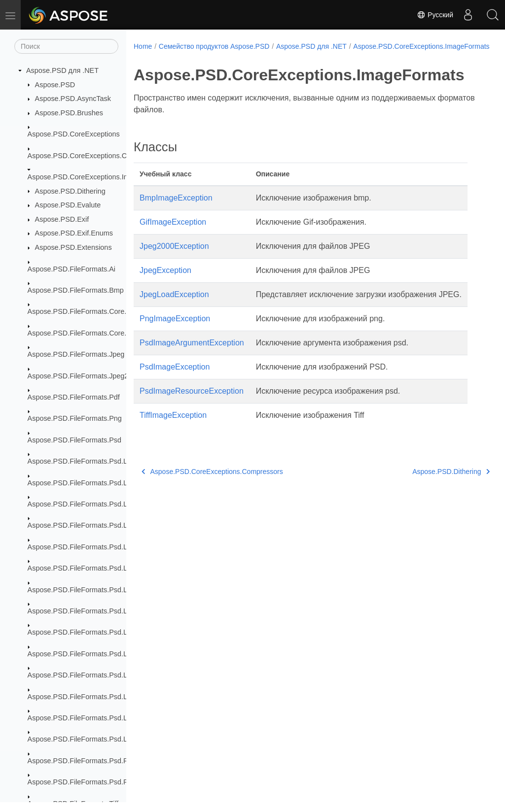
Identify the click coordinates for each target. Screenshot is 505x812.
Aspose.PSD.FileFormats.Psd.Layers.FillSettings (105, 547)
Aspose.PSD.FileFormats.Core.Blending (91, 311)
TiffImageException (173, 425)
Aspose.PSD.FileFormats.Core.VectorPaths (96, 333)
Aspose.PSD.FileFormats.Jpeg (76, 354)
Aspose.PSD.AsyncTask (73, 99)
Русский (435, 15)
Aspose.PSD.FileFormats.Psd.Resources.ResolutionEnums (121, 782)
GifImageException (173, 232)
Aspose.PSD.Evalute (68, 205)
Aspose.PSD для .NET (62, 70)
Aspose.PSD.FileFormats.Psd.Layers (86, 461)
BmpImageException (176, 208)
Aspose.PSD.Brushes (69, 113)
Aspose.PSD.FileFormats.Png (75, 418)
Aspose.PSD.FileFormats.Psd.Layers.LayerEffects (107, 568)
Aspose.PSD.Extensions (73, 247)
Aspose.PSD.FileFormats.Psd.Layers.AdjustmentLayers (116, 483)
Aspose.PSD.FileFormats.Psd (74, 440)
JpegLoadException (174, 305)
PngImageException (175, 329)
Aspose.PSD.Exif (62, 219)
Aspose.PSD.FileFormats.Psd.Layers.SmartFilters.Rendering (124, 697)
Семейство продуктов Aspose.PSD (214, 46)
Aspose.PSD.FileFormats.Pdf (74, 397)
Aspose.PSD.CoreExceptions (74, 134)
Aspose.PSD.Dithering (70, 191)
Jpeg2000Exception (174, 256)
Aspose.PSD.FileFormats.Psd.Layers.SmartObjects (109, 718)
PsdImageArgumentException (192, 353)
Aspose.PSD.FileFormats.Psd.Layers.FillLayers (102, 525)
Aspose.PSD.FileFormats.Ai (72, 269)
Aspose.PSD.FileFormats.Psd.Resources (92, 761)
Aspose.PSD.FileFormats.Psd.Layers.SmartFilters (106, 675)
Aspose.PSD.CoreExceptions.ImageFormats (98, 177)
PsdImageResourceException (192, 401)
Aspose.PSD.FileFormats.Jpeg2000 (84, 376)
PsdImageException (175, 377)
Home (143, 46)
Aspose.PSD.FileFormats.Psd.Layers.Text (94, 739)
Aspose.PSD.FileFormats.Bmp (76, 290)
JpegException (165, 281)
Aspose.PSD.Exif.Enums (74, 233)
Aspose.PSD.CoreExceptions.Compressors (96, 156)
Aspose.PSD (55, 85)
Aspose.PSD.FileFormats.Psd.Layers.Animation (103, 504)
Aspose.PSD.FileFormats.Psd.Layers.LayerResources (113, 590)
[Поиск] (66, 46)
